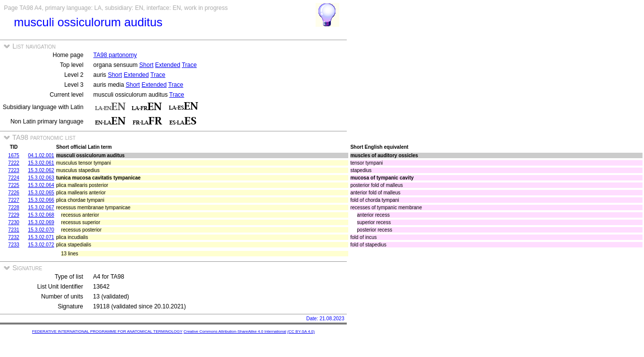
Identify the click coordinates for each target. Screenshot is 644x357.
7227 (14, 200)
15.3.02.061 (41, 163)
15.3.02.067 (41, 208)
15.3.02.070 (41, 230)
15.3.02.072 (41, 245)
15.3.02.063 (41, 178)
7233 (14, 245)
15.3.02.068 (41, 215)
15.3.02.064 (41, 185)
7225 (14, 185)
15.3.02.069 (41, 222)
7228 (14, 208)
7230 (14, 222)
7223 (14, 170)
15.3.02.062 (41, 170)
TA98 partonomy (115, 55)
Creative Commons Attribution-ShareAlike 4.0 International (235, 331)
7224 (14, 178)
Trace (189, 65)
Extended (168, 65)
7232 (14, 237)
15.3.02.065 (41, 193)
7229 (14, 215)
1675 (14, 155)
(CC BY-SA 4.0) (301, 331)
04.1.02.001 (41, 155)
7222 (14, 163)
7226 (14, 193)
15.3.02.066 (41, 200)
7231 (14, 230)
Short (146, 65)
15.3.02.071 (41, 237)
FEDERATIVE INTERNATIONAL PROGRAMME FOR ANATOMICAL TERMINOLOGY (107, 331)
